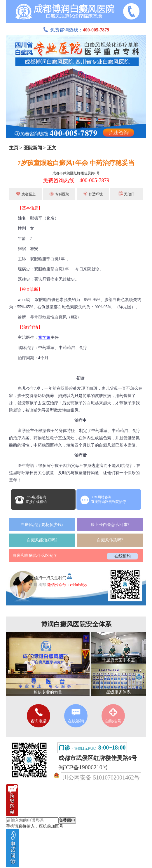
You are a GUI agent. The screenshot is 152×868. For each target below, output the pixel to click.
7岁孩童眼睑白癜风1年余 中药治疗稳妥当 (76, 163)
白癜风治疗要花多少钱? (42, 525)
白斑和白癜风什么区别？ (35, 556)
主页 (14, 148)
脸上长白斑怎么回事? (110, 525)
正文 (52, 148)
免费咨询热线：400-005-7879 (76, 180)
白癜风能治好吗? (42, 540)
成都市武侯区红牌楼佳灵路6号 (76, 173)
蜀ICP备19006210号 (83, 767)
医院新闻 (33, 148)
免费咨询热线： (76, 30)
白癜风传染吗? (110, 540)
